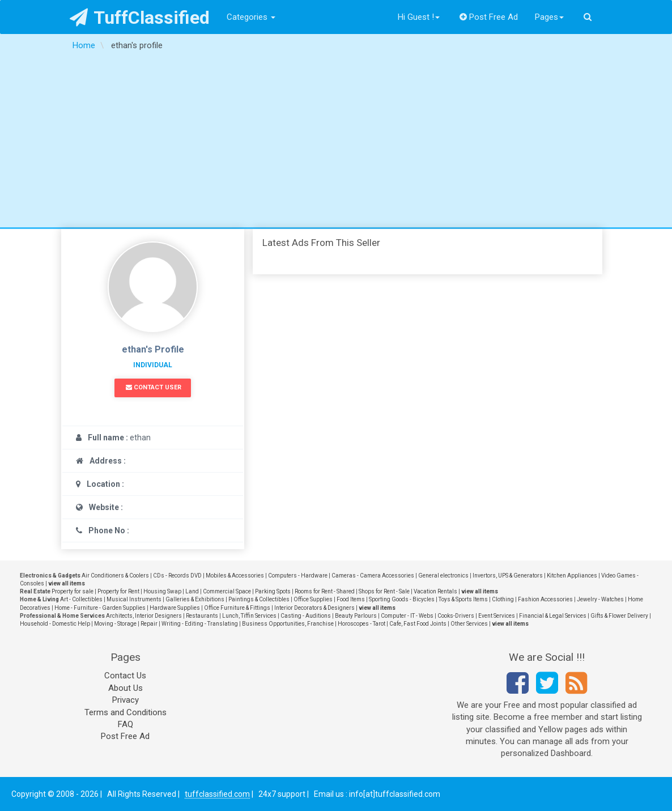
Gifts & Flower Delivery (619, 616)
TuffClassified (140, 18)
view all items (67, 583)
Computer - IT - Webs (407, 616)
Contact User (154, 387)
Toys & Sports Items (463, 599)
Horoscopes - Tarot (361, 624)
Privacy (126, 700)
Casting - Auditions (306, 616)
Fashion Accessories (545, 599)
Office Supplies (313, 599)
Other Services (469, 624)
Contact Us (125, 676)
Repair (149, 624)
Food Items (351, 599)
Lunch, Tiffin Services (249, 616)
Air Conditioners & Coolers (115, 576)
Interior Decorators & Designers (314, 608)
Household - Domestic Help (55, 624)
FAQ (126, 724)
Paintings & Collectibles (259, 599)
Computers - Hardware (298, 576)
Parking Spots (273, 591)
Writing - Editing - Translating (200, 624)
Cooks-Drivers (456, 616)
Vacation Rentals (435, 591)
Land (192, 591)
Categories (251, 17)
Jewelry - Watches (600, 599)
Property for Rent (118, 591)
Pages (549, 17)
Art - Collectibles (81, 599)
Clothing (503, 599)
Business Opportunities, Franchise (288, 624)
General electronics (443, 576)
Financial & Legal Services (553, 616)
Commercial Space (227, 591)
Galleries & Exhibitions (195, 599)
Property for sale (73, 591)
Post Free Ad (489, 17)
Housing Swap (162, 591)
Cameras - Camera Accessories (373, 576)
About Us (126, 688)
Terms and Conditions (126, 712)
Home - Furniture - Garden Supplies (100, 608)
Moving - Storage (115, 624)
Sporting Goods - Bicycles (402, 599)
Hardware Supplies (175, 608)
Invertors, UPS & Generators (508, 576)
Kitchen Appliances (572, 576)
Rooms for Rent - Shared (325, 591)
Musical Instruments (134, 599)
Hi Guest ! (419, 17)
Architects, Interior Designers (144, 616)
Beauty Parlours (356, 616)
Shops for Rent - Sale (384, 591)
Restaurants (202, 616)
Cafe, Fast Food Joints (418, 624)
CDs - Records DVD (177, 576)
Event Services (497, 616)
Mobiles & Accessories (235, 576)
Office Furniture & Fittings (237, 608)
